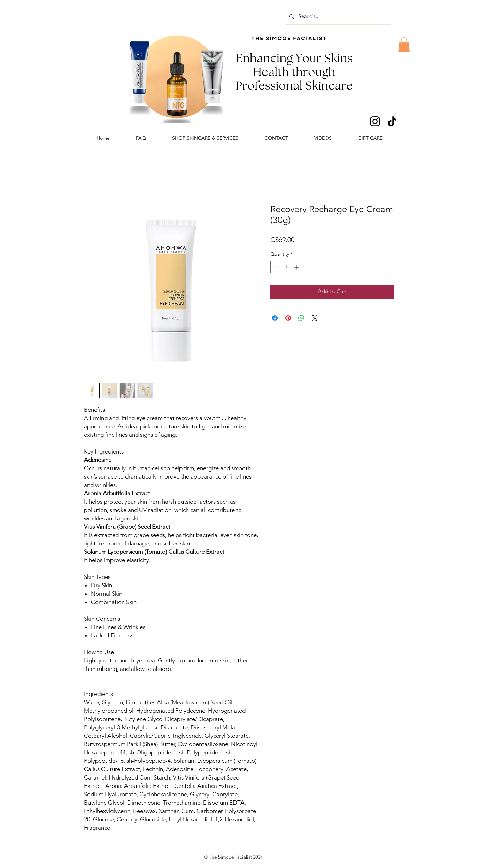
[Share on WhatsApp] (301, 318)
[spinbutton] (286, 267)
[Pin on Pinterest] (288, 318)
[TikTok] (392, 121)
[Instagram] (375, 121)
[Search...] (337, 17)
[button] (404, 45)
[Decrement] (276, 267)
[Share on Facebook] (275, 318)
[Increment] (297, 267)
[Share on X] (315, 318)
